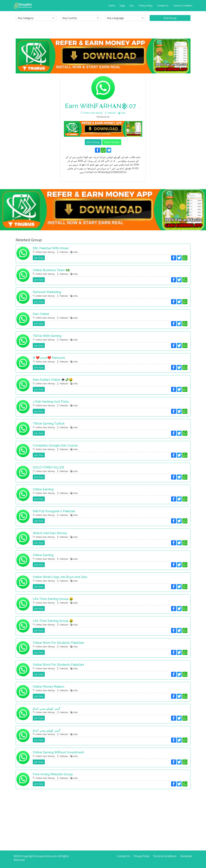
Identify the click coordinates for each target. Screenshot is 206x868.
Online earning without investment (58, 752)
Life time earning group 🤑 (53, 599)
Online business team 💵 (51, 270)
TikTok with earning (47, 336)
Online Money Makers (49, 687)
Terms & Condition (183, 6)
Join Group (93, 142)
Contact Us (163, 6)
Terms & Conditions (165, 856)
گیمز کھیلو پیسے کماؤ (47, 708)
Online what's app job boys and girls (60, 577)
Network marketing (47, 292)
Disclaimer (186, 856)
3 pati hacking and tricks (51, 402)
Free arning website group (53, 774)
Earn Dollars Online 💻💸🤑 (53, 380)
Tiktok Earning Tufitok (49, 424)
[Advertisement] (103, 814)
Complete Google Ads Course (55, 445)
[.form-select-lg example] (36, 18)
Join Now (39, 258)
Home (112, 6)
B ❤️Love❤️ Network (49, 358)
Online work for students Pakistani (58, 643)
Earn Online (41, 314)
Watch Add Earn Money (50, 533)
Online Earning (43, 489)
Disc (132, 6)
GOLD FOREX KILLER (48, 467)
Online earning (43, 555)
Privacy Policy (146, 6)
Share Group (112, 142)
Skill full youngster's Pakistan (54, 511)
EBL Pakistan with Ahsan (51, 248)
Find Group (170, 18)
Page (122, 6)
